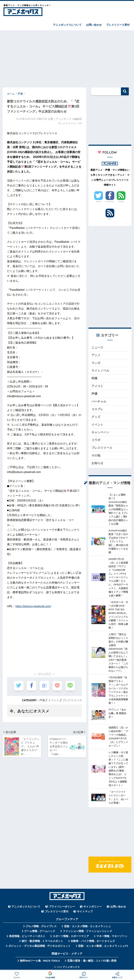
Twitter (99, 202)
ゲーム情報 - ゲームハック (40, 931)
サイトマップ (85, 911)
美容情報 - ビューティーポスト (27, 936)
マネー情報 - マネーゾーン (112, 936)
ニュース (97, 348)
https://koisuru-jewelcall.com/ (33, 606)
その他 (96, 455)
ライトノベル (100, 371)
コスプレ (97, 409)
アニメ (96, 355)
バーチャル (99, 402)
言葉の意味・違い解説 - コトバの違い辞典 (92, 961)
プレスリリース (72, 700)
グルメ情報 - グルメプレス (41, 926)
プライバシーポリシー (62, 907)
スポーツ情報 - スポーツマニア (71, 936)
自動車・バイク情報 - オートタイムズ (93, 941)
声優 (42, 700)
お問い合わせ (94, 25)
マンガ (96, 363)
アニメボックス (71, 967)
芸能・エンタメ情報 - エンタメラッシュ (87, 926)
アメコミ (97, 386)
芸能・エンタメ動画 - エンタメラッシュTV (103, 946)
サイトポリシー (93, 907)
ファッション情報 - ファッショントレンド (88, 931)
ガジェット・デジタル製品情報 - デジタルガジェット (40, 946)
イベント (54, 700)
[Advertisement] (67, 57)
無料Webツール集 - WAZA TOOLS (40, 961)
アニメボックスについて (67, 25)
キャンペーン (100, 432)
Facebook (110, 202)
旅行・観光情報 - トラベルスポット (42, 941)
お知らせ (97, 463)
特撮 (94, 378)
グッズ (96, 417)
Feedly (121, 202)
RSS (110, 219)
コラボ (96, 440)
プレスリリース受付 (118, 25)
